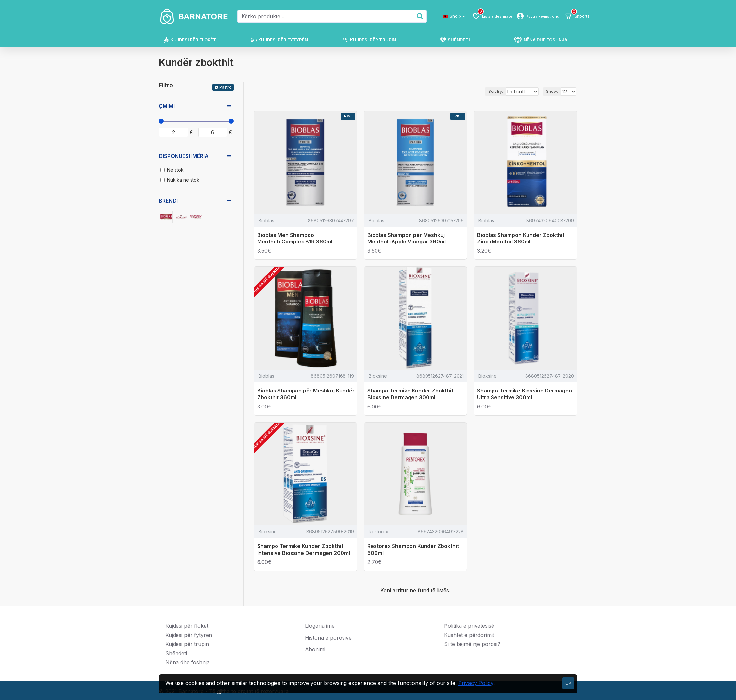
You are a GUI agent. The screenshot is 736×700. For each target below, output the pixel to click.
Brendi (168, 201)
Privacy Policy (476, 683)
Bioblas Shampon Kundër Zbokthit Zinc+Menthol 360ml (521, 238)
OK (568, 683)
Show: (554, 91)
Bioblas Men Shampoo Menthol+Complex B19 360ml (295, 238)
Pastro (226, 87)
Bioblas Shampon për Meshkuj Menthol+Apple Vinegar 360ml (407, 238)
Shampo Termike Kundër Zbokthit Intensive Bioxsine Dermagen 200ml (304, 550)
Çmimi (167, 106)
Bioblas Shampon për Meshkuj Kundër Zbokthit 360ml (306, 394)
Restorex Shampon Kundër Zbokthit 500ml (413, 550)
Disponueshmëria (184, 156)
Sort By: (489, 91)
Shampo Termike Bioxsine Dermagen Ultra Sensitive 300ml (525, 394)
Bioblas (266, 220)
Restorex (378, 532)
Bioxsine (378, 376)
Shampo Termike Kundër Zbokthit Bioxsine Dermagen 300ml (410, 394)
